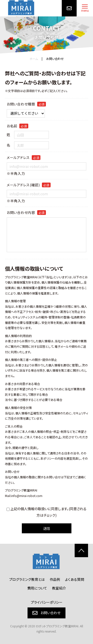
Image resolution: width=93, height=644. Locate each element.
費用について (37, 588)
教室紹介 (59, 588)
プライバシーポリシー (47, 602)
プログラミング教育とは (27, 579)
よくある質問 (75, 579)
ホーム (34, 59)
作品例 (55, 579)
